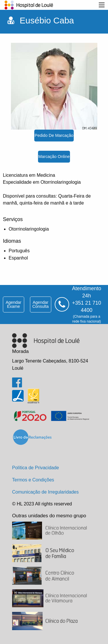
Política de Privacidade (36, 468)
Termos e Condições (33, 480)
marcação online (54, 157)
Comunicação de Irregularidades (45, 492)
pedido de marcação (54, 135)
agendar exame (14, 304)
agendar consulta (40, 304)
